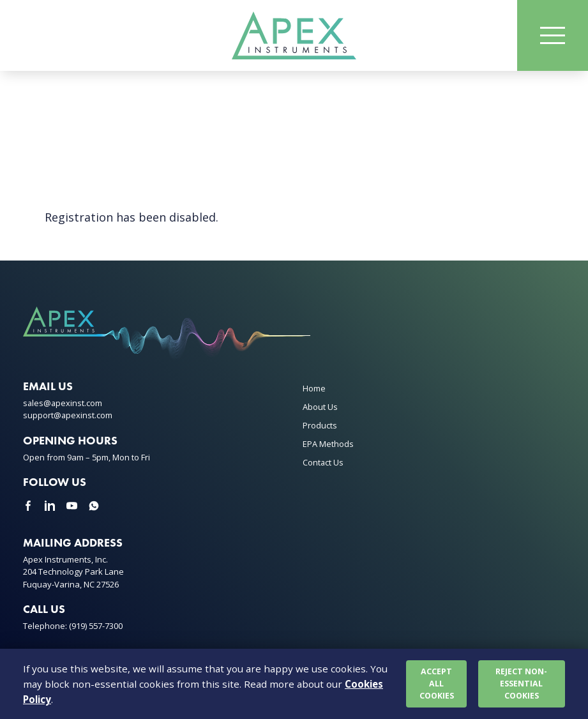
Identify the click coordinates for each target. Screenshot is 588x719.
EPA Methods (328, 445)
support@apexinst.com (68, 416)
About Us (320, 408)
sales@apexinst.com (63, 404)
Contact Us (323, 464)
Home (314, 390)
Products (320, 427)
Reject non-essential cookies (522, 683)
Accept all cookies (437, 683)
